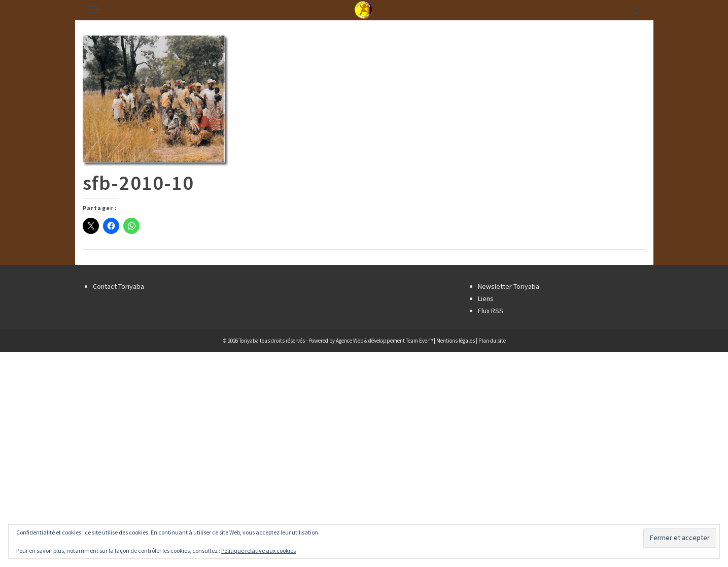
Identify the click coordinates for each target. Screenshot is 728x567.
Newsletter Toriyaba (509, 286)
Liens (486, 298)
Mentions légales (456, 341)
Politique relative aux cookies (258, 551)
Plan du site (492, 341)
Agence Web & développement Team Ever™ (384, 341)
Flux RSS (491, 311)
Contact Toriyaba (118, 286)
